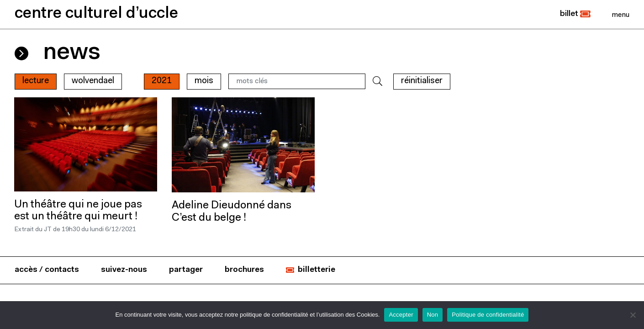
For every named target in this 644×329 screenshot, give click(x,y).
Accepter (401, 315)
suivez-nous (124, 270)
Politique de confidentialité (488, 315)
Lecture (36, 81)
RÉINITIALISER (422, 81)
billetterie (317, 270)
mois (204, 81)
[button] (575, 14)
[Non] (633, 315)
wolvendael (93, 81)
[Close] (620, 15)
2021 (162, 81)
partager (186, 270)
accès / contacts (47, 270)
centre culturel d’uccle (96, 14)
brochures (244, 270)
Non (433, 315)
